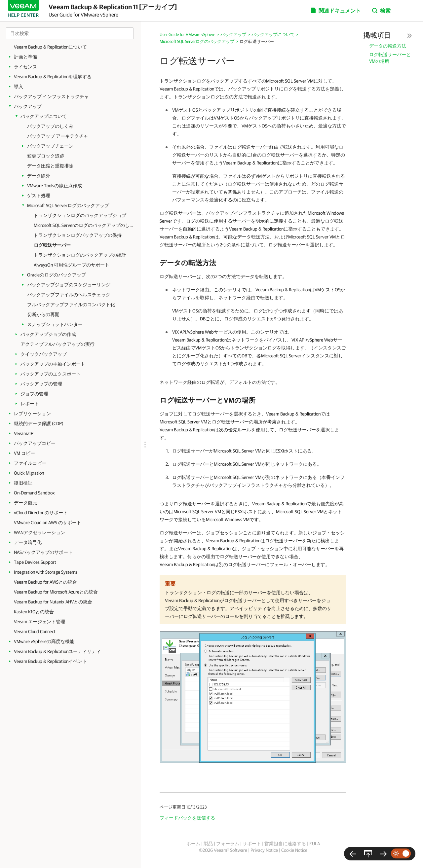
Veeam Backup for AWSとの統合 (45, 582)
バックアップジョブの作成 (48, 334)
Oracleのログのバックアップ (57, 275)
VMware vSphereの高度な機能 (44, 641)
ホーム (193, 844)
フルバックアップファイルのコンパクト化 (71, 305)
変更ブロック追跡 (46, 156)
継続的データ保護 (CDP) (39, 423)
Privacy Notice (264, 850)
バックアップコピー (35, 443)
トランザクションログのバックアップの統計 (80, 255)
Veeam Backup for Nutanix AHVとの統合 (53, 602)
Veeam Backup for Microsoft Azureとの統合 (56, 592)
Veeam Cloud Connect (35, 632)
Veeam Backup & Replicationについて (50, 47)
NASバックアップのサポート (43, 552)
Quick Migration (29, 473)
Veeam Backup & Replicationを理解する (53, 77)
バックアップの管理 (41, 384)
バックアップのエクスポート (51, 374)
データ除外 (39, 176)
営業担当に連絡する (285, 844)
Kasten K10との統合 (34, 612)
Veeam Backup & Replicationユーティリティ (57, 651)
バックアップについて (44, 116)
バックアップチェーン (50, 146)
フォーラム (228, 844)
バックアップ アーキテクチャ (58, 136)
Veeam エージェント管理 (39, 622)
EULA (315, 844)
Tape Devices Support (35, 562)
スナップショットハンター (55, 324)
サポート (252, 844)
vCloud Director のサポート (41, 513)
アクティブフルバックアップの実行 (58, 344)
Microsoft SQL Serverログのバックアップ (68, 205)
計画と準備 (25, 57)
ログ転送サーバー (52, 245)
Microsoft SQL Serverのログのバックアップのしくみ (83, 225)
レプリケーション (32, 414)
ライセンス (25, 67)
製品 (208, 844)
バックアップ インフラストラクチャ (51, 96)
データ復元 (25, 503)
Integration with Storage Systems (46, 572)
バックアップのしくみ (50, 126)
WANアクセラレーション (39, 532)
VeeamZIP (24, 433)
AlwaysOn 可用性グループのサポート (72, 265)
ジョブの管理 (34, 394)
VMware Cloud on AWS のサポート (48, 523)
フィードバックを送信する (187, 818)
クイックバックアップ (44, 354)
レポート (30, 404)
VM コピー (24, 453)
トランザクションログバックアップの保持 (78, 235)
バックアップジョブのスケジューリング (69, 285)
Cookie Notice (294, 850)
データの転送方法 (388, 46)
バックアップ (28, 106)
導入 (19, 87)
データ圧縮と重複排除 (50, 166)
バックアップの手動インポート (53, 364)
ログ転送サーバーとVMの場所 (390, 58)
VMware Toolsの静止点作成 (55, 186)
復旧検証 (23, 483)
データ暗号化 (28, 542)
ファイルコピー (30, 463)
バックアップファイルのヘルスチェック (69, 295)
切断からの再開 (43, 314)
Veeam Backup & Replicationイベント (50, 661)
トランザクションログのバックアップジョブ (80, 215)
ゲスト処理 (39, 196)
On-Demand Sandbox (34, 493)
